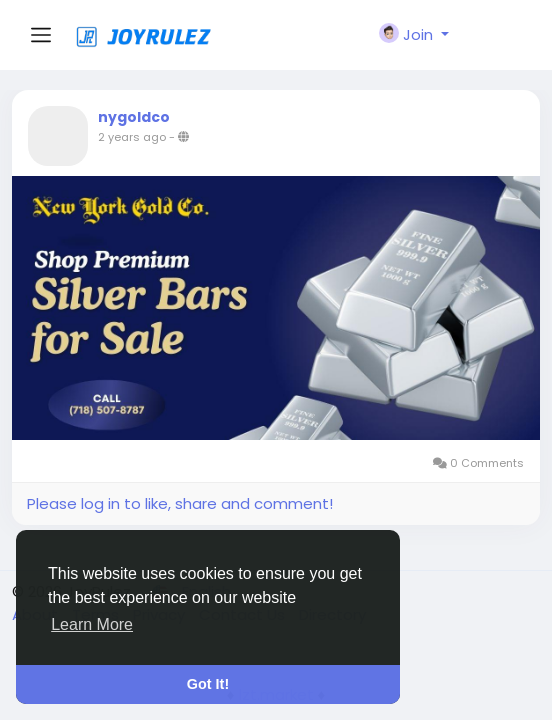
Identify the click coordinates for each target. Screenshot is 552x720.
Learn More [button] (92, 624)
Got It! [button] (208, 684)
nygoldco (134, 117)
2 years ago (132, 137)
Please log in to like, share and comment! (180, 503)
